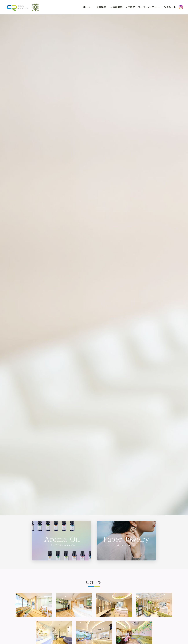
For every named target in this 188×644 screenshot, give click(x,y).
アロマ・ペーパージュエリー (144, 7)
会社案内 (101, 7)
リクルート (170, 7)
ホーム (87, 7)
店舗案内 (117, 7)
